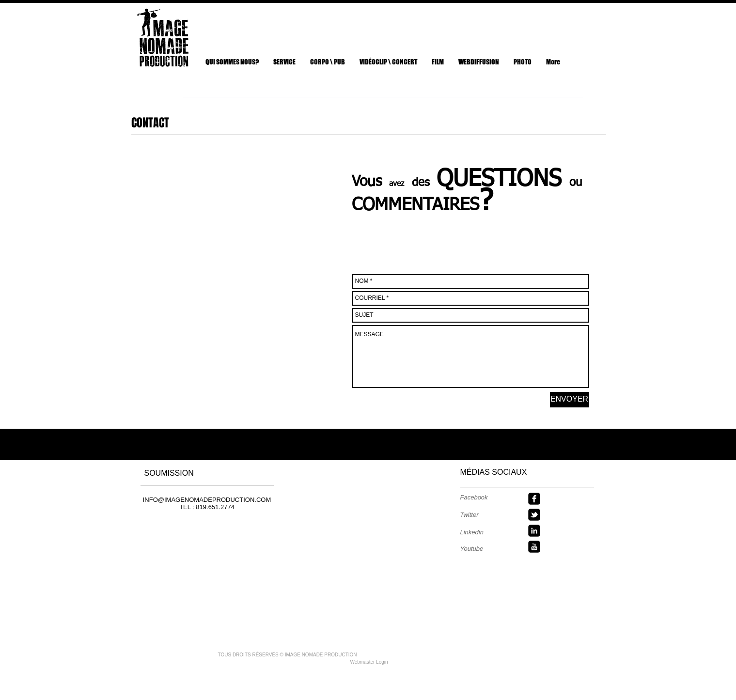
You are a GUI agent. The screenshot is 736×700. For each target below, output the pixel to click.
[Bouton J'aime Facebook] (560, 19)
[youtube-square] (534, 547)
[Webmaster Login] (369, 662)
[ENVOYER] (570, 400)
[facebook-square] (534, 499)
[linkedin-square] (534, 531)
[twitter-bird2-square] (534, 515)
